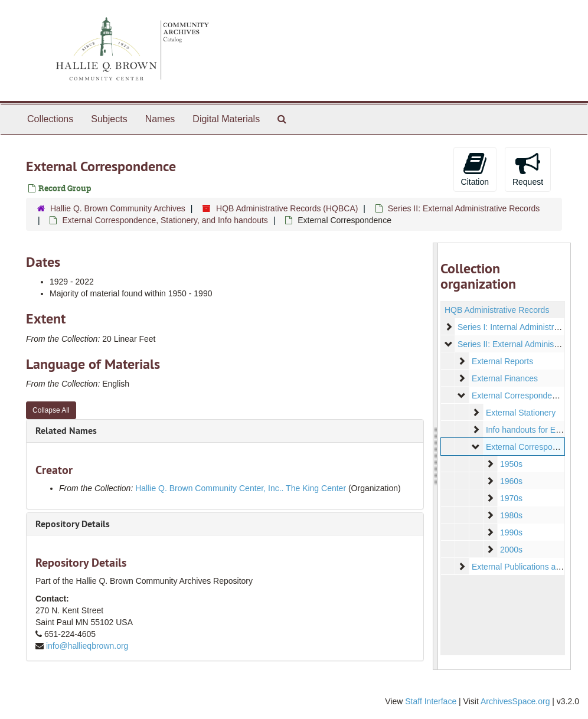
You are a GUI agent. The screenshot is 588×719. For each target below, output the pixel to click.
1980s (511, 515)
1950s (511, 464)
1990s (511, 532)
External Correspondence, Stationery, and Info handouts (165, 220)
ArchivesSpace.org (515, 701)
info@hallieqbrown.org (87, 646)
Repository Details (73, 524)
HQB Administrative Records (497, 310)
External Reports (502, 361)
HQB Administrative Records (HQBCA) (287, 208)
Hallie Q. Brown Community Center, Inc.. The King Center (241, 488)
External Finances (504, 378)
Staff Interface (431, 701)
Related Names (66, 431)
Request (528, 169)
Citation (475, 169)
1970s (511, 498)
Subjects (109, 119)
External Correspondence (532, 447)
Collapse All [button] (51, 410)
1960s (511, 481)
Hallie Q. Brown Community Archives (118, 208)
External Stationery (520, 413)
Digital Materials (226, 119)
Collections (50, 119)
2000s (511, 550)
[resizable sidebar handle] (436, 456)
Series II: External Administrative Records (464, 208)
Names (160, 119)
